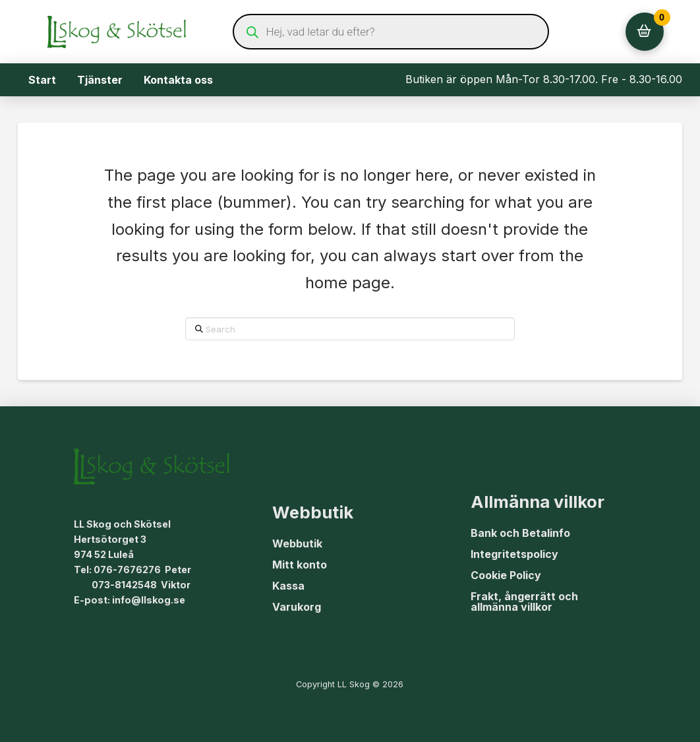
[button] (645, 32)
